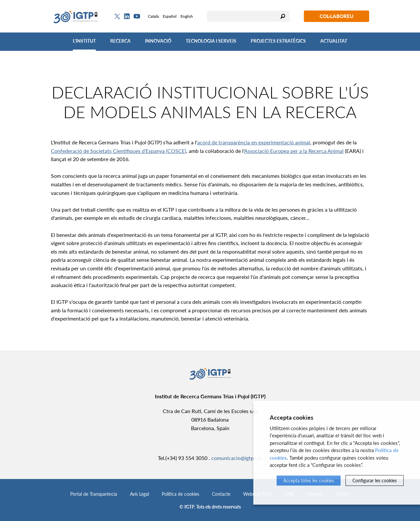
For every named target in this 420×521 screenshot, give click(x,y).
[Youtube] (137, 16)
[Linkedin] (127, 16)
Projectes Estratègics (278, 41)
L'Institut (84, 41)
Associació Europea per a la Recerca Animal (294, 151)
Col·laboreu (336, 16)
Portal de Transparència (94, 494)
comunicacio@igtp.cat (237, 458)
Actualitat (334, 41)
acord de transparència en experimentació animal (254, 142)
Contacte (221, 494)
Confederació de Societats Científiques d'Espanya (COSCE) (118, 151)
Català (153, 16)
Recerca (120, 41)
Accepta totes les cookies (309, 480)
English (187, 16)
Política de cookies (180, 494)
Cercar (283, 16)
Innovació (158, 41)
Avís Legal (139, 494)
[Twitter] (117, 16)
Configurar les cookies (375, 480)
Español (170, 16)
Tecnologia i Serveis (211, 41)
